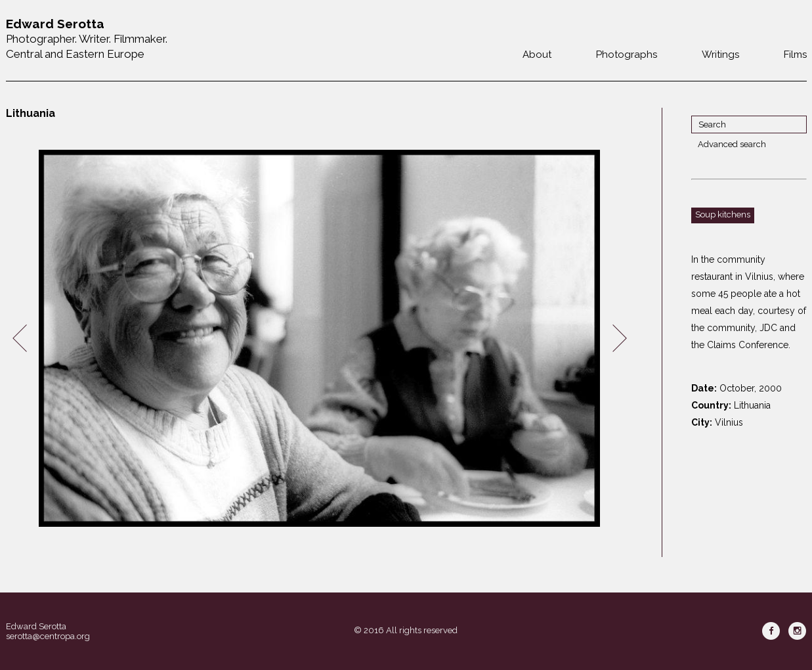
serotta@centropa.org (48, 636)
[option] (320, 339)
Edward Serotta (36, 626)
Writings (720, 55)
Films (795, 55)
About (537, 55)
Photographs (627, 55)
